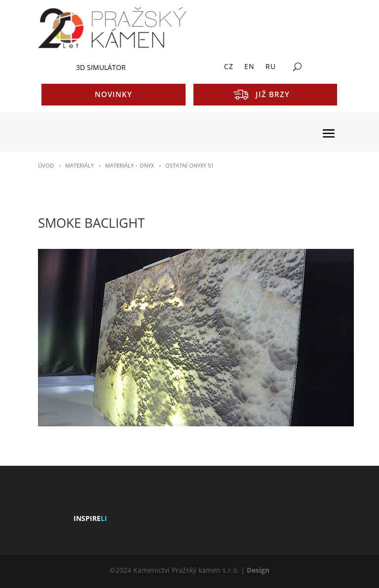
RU (271, 67)
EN (249, 67)
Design (258, 570)
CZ (229, 67)
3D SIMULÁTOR (101, 67)
